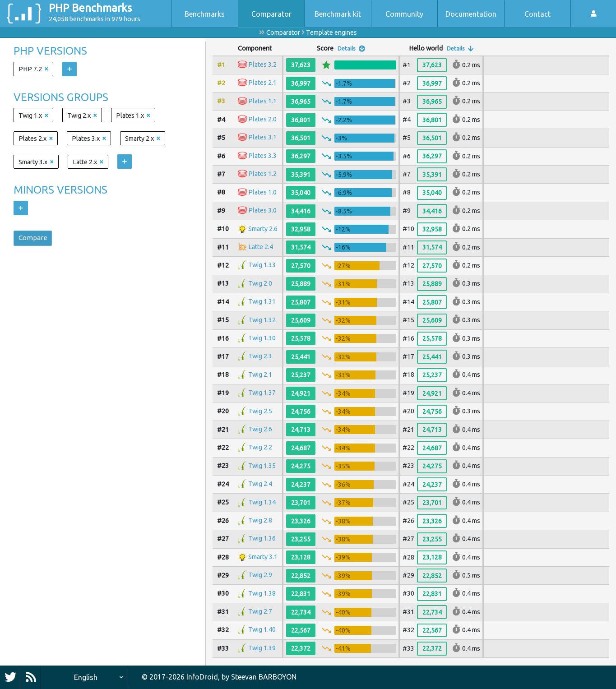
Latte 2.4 (261, 247)
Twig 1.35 (262, 466)
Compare (34, 239)
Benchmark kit (338, 14)
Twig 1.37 (262, 393)
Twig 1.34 (262, 502)
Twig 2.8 (260, 520)
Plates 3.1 (262, 138)
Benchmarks (205, 14)
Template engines (331, 32)
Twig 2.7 (260, 611)
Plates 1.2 (262, 174)
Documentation (471, 14)
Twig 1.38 (262, 593)
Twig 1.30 (262, 338)
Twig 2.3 (260, 356)
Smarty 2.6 (263, 229)
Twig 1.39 (262, 648)
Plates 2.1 (262, 83)
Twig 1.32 (262, 320)
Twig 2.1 (260, 375)
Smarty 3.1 (263, 557)
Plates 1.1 (262, 101)
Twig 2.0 (260, 283)
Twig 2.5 (260, 411)
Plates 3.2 (262, 65)
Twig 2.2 (260, 448)
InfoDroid (202, 677)
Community (404, 14)
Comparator (271, 14)
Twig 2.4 (260, 484)
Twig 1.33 (262, 265)
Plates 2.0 (262, 119)
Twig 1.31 (262, 301)
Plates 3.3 (262, 156)
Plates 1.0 (262, 192)
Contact (537, 14)
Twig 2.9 (260, 575)
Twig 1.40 (262, 630)
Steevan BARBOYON (264, 677)
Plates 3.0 (262, 210)
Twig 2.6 (260, 429)
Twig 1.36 (262, 539)
